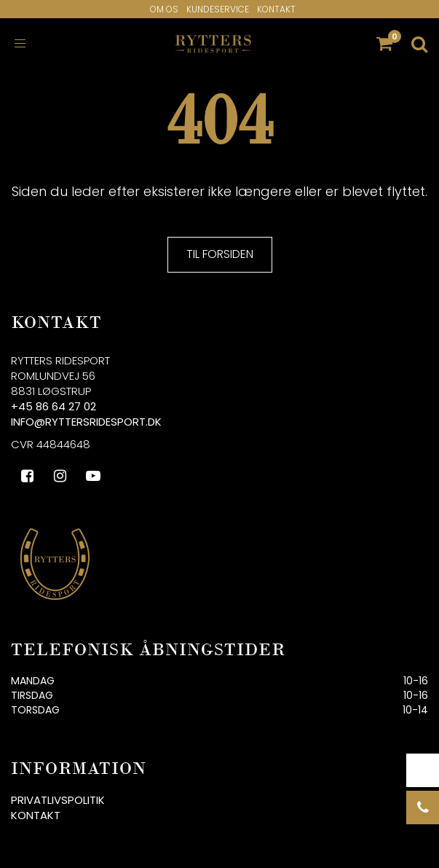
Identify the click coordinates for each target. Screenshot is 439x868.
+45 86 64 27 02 (54, 406)
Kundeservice (218, 9)
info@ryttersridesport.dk (86, 422)
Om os (164, 9)
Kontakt (276, 9)
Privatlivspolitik (58, 800)
